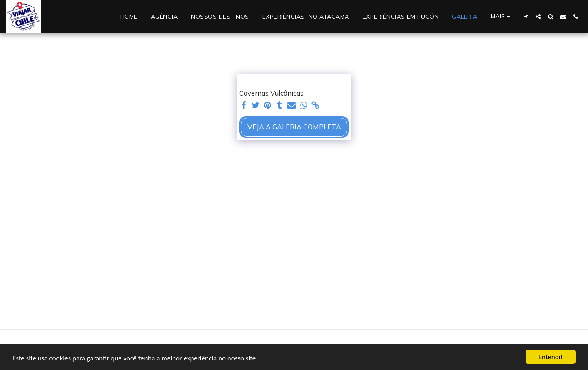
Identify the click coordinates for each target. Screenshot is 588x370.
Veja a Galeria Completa (294, 127)
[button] (526, 17)
